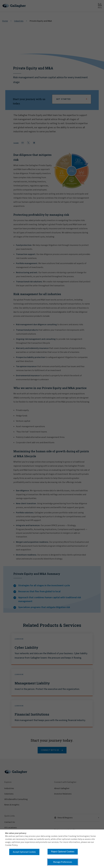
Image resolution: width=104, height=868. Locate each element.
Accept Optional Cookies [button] (24, 852)
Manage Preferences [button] (63, 862)
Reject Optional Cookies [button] (63, 852)
